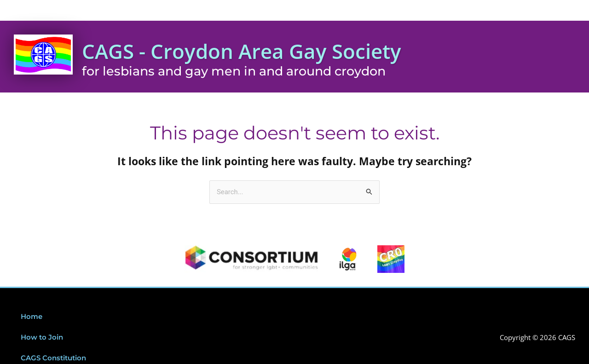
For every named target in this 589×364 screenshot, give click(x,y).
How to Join (42, 338)
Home (32, 317)
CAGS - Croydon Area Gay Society (246, 51)
